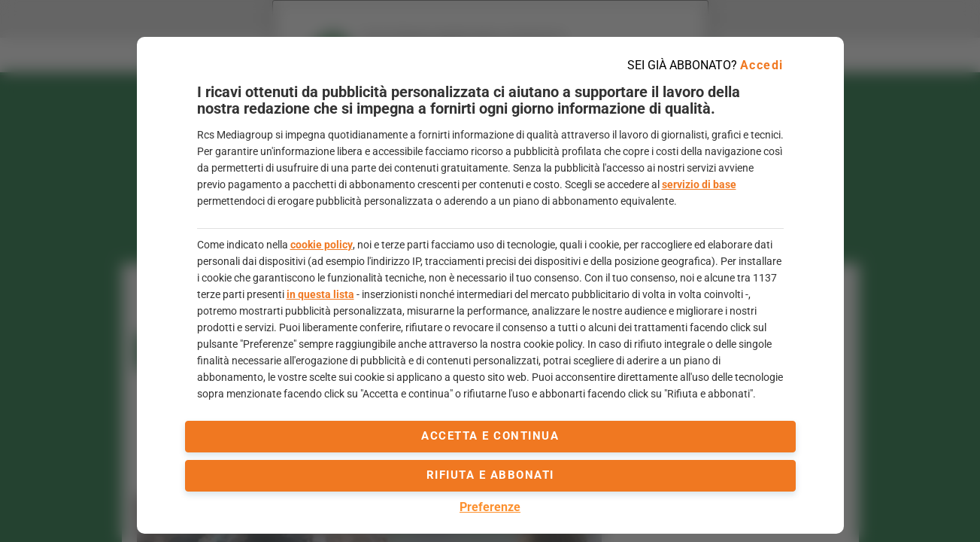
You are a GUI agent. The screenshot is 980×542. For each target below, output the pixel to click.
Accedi (762, 65)
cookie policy (322, 245)
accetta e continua (490, 436)
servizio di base (699, 184)
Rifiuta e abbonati (490, 475)
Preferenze (490, 507)
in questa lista (320, 294)
